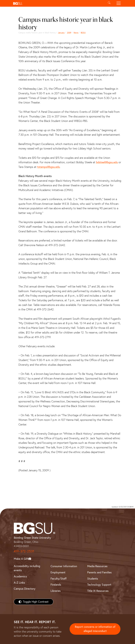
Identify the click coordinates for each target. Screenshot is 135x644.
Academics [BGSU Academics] (20, 576)
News (76, 33)
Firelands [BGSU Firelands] (56, 585)
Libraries (56, 591)
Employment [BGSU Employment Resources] (58, 572)
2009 (69, 33)
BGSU (83, 33)
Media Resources (97, 566)
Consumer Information (64, 566)
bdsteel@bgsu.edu (107, 162)
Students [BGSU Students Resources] (93, 579)
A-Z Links (19, 583)
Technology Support (99, 585)
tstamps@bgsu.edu (49, 167)
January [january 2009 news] (61, 33)
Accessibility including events (27, 568)
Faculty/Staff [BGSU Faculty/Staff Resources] (59, 579)
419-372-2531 (24, 551)
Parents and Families (99, 572)
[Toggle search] (109, 3)
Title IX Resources (98, 591)
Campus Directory (25, 589)
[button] (58, 3)
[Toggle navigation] (119, 3)
